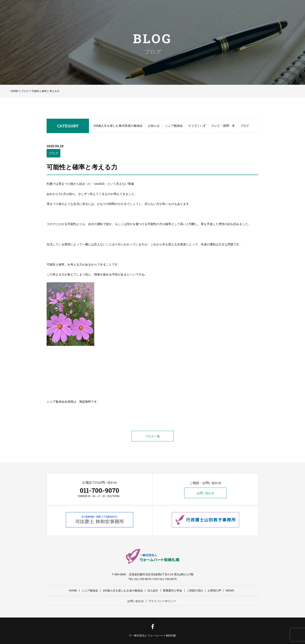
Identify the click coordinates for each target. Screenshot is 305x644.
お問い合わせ (205, 493)
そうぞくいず (197, 126)
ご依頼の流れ (195, 590)
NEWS (230, 590)
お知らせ (154, 126)
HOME (14, 91)
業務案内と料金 (173, 590)
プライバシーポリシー (162, 601)
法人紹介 (153, 590)
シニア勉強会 (174, 126)
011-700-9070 (100, 490)
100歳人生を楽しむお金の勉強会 (123, 590)
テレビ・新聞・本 (223, 126)
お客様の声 (214, 590)
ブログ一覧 (152, 436)
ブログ (25, 91)
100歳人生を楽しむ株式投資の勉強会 (118, 126)
